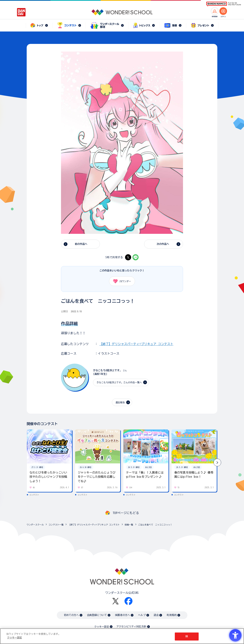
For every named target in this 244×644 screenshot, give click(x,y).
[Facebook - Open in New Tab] (128, 601)
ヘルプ (142, 615)
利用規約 (172, 615)
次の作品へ (163, 244)
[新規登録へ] (215, 11)
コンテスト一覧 (56, 525)
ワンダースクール (35, 525)
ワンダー (121, 281)
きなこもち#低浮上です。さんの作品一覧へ (119, 382)
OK (187, 636)
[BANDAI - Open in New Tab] (21, 12)
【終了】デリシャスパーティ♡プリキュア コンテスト (136, 344)
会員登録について (97, 615)
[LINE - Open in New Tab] (136, 257)
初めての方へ (71, 615)
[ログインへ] (223, 11)
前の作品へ (81, 244)
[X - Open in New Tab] (128, 257)
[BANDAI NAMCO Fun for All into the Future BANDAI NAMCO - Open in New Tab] (224, 4)
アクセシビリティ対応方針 (131, 627)
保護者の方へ (122, 615)
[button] (217, 462)
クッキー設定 (102, 627)
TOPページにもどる (126, 513)
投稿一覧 (129, 525)
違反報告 (120, 402)
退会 (156, 615)
